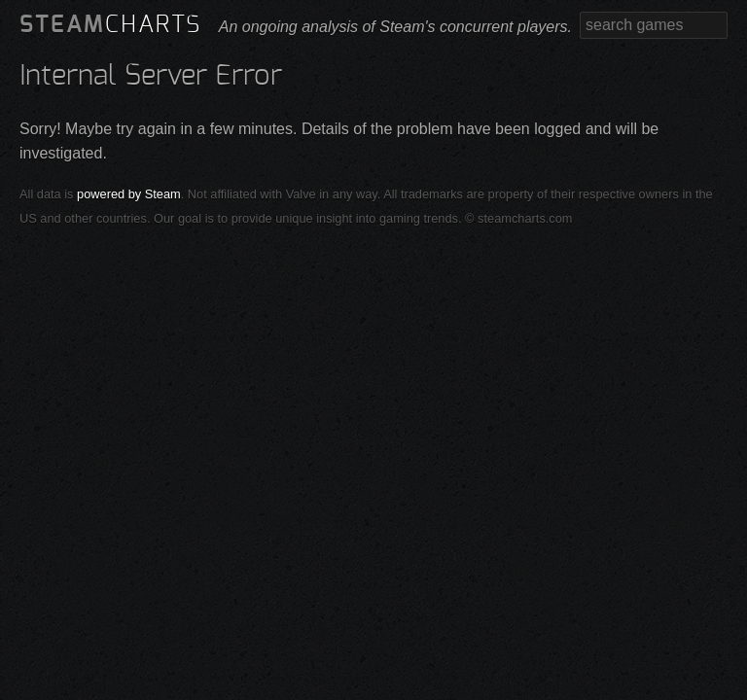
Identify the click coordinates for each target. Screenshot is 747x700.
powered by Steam (129, 194)
